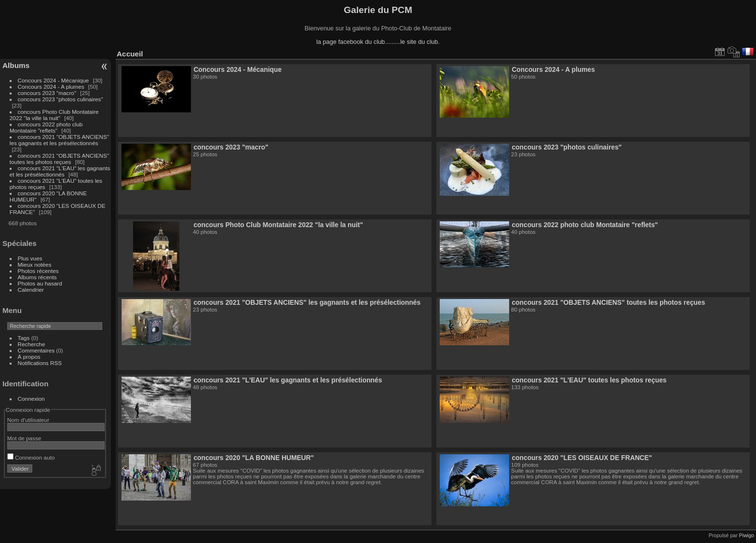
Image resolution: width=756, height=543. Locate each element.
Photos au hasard (40, 283)
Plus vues (30, 258)
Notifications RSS (40, 363)
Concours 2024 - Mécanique (54, 80)
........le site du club (412, 42)
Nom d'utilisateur (28, 420)
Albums (16, 65)
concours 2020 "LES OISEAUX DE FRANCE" (582, 458)
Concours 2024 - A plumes (51, 87)
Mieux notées (35, 265)
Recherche (32, 344)
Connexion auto (31, 457)
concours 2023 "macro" (47, 93)
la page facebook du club (351, 42)
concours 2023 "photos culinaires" (61, 99)
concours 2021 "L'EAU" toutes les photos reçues (589, 380)
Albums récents (37, 277)
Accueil (130, 54)
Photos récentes (38, 271)
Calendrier (31, 290)
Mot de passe (24, 438)
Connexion (31, 399)
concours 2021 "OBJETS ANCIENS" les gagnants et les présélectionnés (59, 140)
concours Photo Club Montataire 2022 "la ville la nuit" (54, 115)
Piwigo (747, 535)
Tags (24, 338)
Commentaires (36, 350)
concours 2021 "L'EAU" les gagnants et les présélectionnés (60, 171)
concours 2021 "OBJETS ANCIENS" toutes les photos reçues (59, 159)
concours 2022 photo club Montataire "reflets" (46, 127)
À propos (29, 357)
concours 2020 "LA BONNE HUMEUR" (254, 458)
